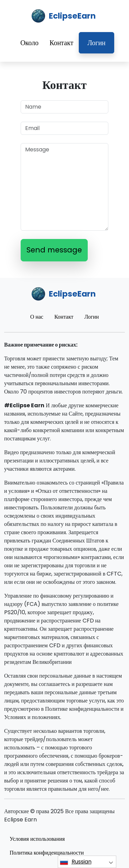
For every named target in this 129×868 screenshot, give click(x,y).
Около (29, 43)
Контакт (61, 43)
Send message (54, 250)
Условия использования (37, 839)
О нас (37, 317)
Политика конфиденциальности (47, 853)
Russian (76, 862)
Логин (96, 43)
